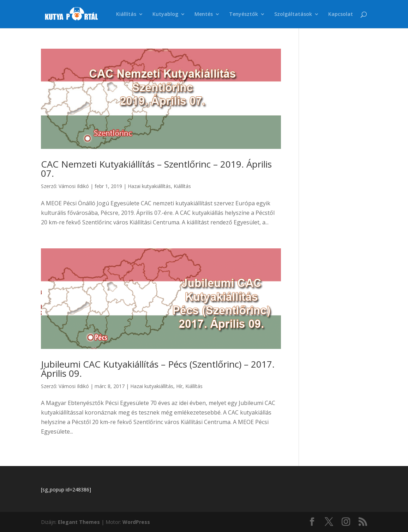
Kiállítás (126, 14)
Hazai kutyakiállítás (149, 186)
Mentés (204, 14)
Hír (179, 386)
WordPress (136, 522)
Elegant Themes (79, 522)
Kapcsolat (341, 14)
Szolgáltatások (293, 14)
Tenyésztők (244, 14)
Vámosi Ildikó (74, 186)
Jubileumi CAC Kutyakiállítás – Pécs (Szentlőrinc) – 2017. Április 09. (158, 369)
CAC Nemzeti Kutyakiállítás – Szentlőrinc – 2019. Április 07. (156, 169)
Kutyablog (165, 14)
